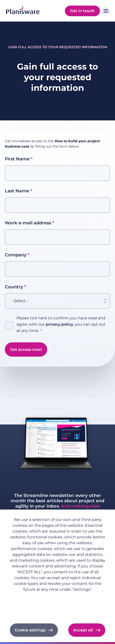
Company (16, 255)
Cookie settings (30, 630)
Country (14, 287)
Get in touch (82, 11)
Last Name (17, 191)
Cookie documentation (57, 610)
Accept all (83, 630)
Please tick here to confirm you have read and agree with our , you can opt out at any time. (61, 324)
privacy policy (59, 324)
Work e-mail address (28, 223)
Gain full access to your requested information (58, 47)
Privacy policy (58, 597)
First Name (17, 159)
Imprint (57, 604)
